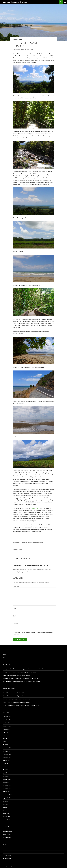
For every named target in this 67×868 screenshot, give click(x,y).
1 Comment (30, 49)
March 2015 (6, 814)
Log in (4, 849)
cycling (24, 542)
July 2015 (5, 801)
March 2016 (6, 776)
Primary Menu (65, 2)
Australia (17, 542)
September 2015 (7, 795)
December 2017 (7, 717)
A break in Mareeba (33, 551)
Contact (5, 657)
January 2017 (6, 751)
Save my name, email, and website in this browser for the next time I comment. (33, 634)
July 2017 (5, 732)
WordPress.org (7, 858)
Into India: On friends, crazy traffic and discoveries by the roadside (21, 678)
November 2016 (7, 757)
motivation (39, 542)
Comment (16, 586)
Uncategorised (7, 837)
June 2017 (5, 735)
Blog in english (17, 40)
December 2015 (7, 785)
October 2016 (6, 760)
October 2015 (6, 792)
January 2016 (6, 782)
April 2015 (5, 810)
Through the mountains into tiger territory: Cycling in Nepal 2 (19, 672)
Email (15, 616)
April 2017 (5, 742)
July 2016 (5, 764)
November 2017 (7, 720)
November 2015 (7, 789)
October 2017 (6, 723)
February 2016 (7, 779)
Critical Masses (35, 508)
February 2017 (7, 748)
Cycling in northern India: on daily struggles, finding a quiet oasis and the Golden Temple (27, 669)
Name (15, 609)
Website (15, 623)
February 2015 (7, 817)
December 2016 (7, 754)
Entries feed (6, 852)
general (31, 542)
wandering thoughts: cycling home (15, 2)
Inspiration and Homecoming (33, 557)
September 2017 (7, 726)
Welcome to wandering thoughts (12, 651)
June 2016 (5, 767)
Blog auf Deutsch (7, 831)
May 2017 (5, 738)
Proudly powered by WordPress (10, 866)
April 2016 (5, 773)
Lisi (23, 49)
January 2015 (6, 820)
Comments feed (7, 855)
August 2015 (6, 798)
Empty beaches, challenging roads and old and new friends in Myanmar (22, 681)
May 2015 (5, 807)
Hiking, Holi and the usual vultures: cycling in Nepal (16, 675)
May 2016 (5, 770)
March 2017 (6, 745)
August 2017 (6, 729)
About (4, 654)
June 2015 (5, 804)
